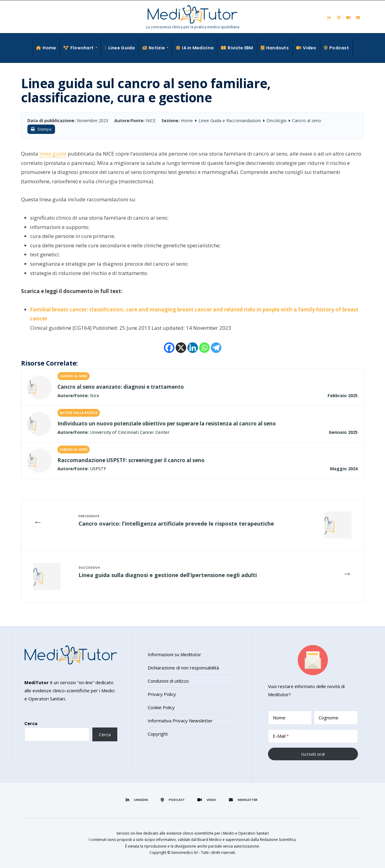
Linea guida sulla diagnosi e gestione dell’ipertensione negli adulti (168, 575)
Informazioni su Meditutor (174, 654)
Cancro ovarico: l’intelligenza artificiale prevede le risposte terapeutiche (176, 524)
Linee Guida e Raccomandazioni (230, 120)
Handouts (275, 48)
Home (46, 48)
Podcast (336, 48)
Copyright (158, 734)
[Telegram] (216, 348)
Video (306, 48)
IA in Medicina (195, 48)
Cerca (31, 723)
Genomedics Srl (185, 853)
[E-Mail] (313, 736)
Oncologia (276, 120)
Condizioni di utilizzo (168, 681)
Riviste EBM (237, 48)
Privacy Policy (162, 694)
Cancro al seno (307, 120)
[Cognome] (336, 718)
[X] (181, 348)
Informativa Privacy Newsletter (180, 721)
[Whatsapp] (204, 348)
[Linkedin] (193, 348)
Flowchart (79, 48)
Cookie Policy (161, 707)
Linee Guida (120, 48)
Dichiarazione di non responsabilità (183, 668)
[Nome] (290, 718)
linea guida (53, 154)
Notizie (154, 48)
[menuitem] (80, 48)
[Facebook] (169, 348)
